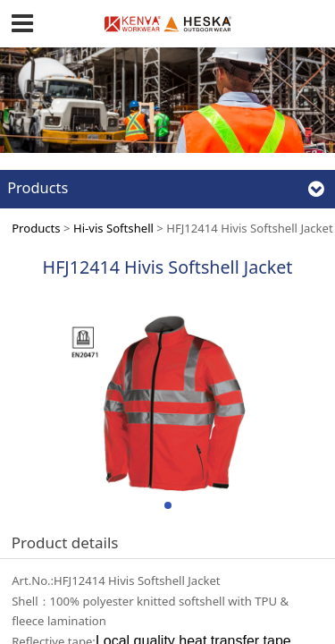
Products (36, 228)
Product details (65, 542)
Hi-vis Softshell (113, 228)
